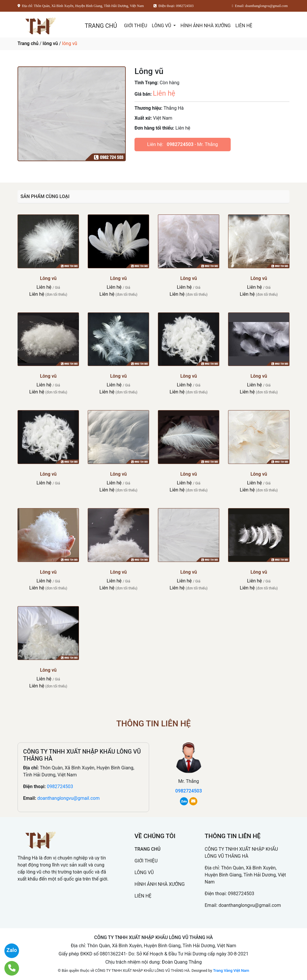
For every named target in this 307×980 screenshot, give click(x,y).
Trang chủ (28, 43)
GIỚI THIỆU (136, 26)
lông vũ (50, 43)
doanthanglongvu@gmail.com (68, 798)
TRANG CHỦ (101, 26)
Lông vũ (48, 278)
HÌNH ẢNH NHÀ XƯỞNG (206, 26)
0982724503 (180, 144)
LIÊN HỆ (244, 26)
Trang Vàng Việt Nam (231, 970)
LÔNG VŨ (162, 26)
